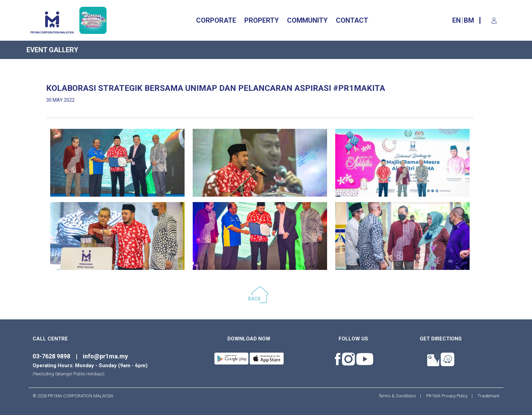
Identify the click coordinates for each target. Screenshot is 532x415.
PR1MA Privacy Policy (447, 396)
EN (457, 20)
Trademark (487, 396)
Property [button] (262, 20)
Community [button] (307, 20)
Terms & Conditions (399, 396)
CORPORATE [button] (216, 20)
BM (469, 20)
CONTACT (352, 20)
